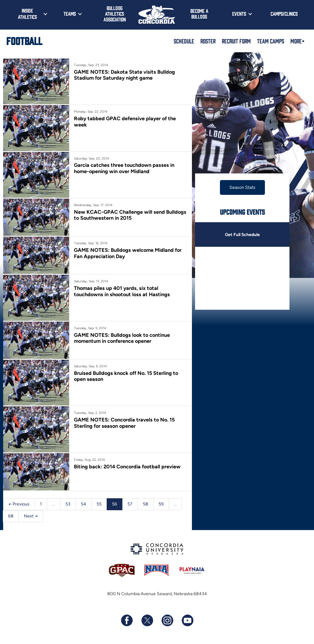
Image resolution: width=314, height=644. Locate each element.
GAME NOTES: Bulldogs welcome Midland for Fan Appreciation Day (128, 253)
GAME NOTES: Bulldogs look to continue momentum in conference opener (123, 338)
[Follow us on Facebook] (127, 621)
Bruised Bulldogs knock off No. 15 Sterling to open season (127, 376)
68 (11, 516)
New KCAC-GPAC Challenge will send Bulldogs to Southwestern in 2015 (130, 215)
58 (146, 504)
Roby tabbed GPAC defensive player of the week (125, 121)
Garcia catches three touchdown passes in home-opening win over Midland (124, 168)
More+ (297, 41)
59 (161, 504)
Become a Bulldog (199, 14)
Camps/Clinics (284, 14)
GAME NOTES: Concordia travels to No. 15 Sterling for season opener (125, 423)
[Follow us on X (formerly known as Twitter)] (147, 621)
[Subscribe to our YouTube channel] (187, 621)
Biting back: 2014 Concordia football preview (128, 466)
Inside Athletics (27, 14)
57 (130, 504)
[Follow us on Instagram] (167, 621)
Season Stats (242, 187)
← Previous (19, 504)
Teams (70, 14)
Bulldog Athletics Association (115, 14)
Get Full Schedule (242, 235)
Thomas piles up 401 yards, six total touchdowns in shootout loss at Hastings (123, 291)
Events (239, 14)
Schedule (184, 41)
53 (68, 504)
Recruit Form (236, 41)
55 (99, 504)
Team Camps (271, 41)
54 (84, 504)
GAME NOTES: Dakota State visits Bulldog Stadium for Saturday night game (125, 75)
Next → (31, 516)
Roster (208, 41)
